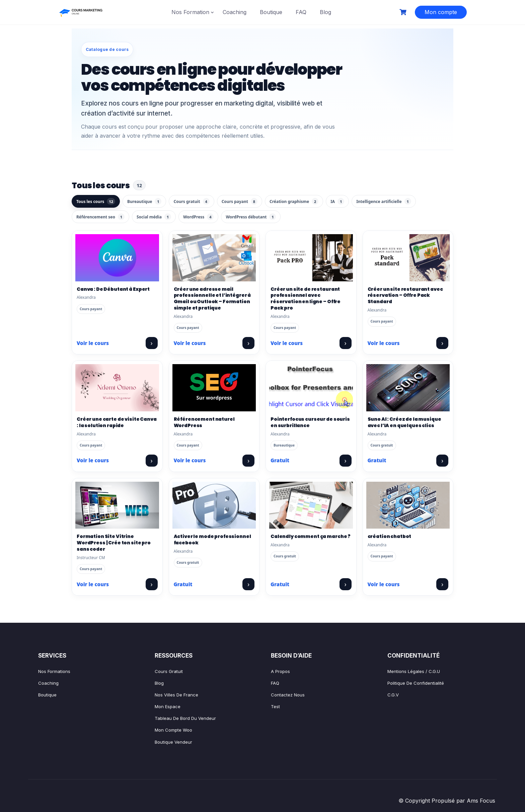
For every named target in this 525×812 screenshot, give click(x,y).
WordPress (198, 217)
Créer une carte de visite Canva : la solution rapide (117, 422)
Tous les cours (96, 201)
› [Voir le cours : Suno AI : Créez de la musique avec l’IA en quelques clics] (442, 460)
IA (337, 201)
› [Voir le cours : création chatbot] (442, 584)
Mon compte (441, 12)
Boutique (271, 12)
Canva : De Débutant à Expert (113, 289)
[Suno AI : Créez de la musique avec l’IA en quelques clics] (408, 388)
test (275, 706)
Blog (325, 12)
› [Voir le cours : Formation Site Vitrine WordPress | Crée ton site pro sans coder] (151, 584)
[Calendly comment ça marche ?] (311, 505)
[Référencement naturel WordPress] (214, 388)
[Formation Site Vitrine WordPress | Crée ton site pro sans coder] (117, 505)
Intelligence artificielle (384, 201)
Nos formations (54, 671)
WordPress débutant (251, 217)
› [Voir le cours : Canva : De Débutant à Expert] (151, 343)
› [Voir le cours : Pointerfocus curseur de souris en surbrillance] (345, 460)
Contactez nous (288, 695)
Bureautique (144, 201)
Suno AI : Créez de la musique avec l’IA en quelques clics (404, 422)
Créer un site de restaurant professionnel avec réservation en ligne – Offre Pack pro (306, 299)
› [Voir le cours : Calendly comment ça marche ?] (345, 584)
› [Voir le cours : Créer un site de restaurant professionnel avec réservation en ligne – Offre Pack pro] (345, 343)
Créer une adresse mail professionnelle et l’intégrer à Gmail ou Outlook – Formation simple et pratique (212, 299)
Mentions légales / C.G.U (414, 671)
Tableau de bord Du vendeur (185, 718)
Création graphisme (294, 201)
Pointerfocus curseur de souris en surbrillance (310, 422)
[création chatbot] (408, 505)
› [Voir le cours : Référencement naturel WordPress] (248, 460)
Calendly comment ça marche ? (311, 536)
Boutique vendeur (173, 742)
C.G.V (393, 695)
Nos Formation (190, 12)
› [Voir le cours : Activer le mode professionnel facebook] (248, 584)
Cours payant (240, 201)
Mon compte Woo (173, 730)
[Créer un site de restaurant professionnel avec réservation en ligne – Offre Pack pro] (311, 258)
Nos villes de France (176, 695)
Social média (154, 217)
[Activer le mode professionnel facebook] (214, 505)
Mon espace (168, 706)
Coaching (235, 12)
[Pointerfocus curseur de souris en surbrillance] (311, 388)
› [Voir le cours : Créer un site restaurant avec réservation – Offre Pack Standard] (442, 343)
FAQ (301, 12)
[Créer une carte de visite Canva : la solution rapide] (117, 388)
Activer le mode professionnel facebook (212, 539)
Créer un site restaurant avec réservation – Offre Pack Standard (405, 295)
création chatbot (390, 536)
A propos (280, 671)
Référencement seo (100, 217)
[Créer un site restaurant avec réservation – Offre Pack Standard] (408, 258)
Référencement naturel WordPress (204, 422)
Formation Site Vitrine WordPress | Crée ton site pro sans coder (114, 543)
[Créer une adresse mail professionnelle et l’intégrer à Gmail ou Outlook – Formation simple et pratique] (214, 258)
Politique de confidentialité (416, 683)
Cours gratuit (191, 201)
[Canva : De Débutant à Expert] (117, 258)
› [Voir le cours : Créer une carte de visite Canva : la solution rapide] (151, 460)
